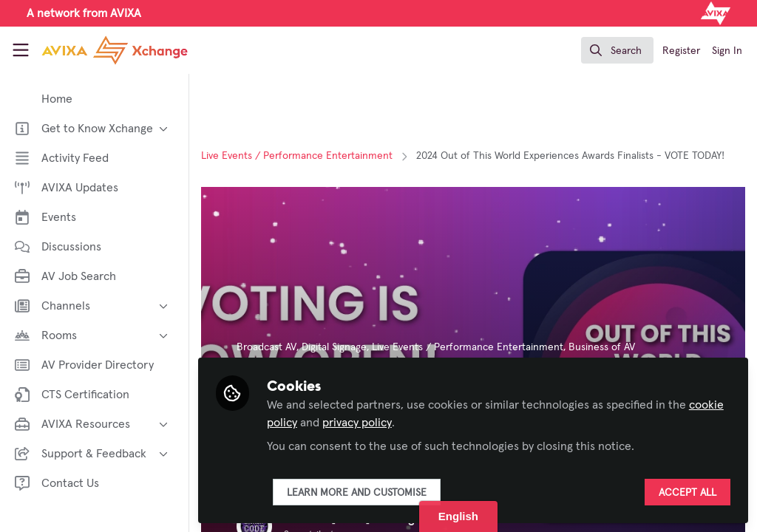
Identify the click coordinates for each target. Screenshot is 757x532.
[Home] (98, 50)
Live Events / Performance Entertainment (297, 156)
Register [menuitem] (681, 51)
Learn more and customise (357, 493)
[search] (617, 50)
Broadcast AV (267, 347)
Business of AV (602, 347)
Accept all (688, 493)
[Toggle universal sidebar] (21, 50)
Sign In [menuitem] (727, 51)
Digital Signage (334, 347)
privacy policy (357, 423)
